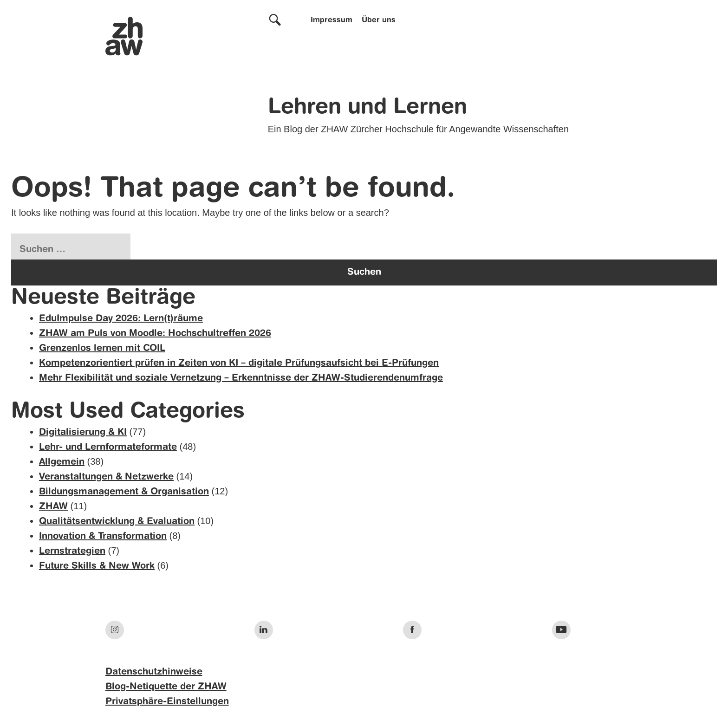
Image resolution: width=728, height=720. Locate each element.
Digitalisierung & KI (83, 433)
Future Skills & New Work (97, 566)
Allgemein (62, 462)
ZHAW (53, 507)
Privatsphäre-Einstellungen (167, 702)
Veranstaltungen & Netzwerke (106, 477)
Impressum (331, 20)
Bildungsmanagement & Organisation (124, 492)
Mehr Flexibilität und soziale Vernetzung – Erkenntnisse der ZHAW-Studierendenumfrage (241, 378)
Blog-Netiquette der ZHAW (166, 687)
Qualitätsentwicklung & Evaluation (117, 522)
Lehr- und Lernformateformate (108, 448)
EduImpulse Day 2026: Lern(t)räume (121, 319)
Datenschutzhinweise (154, 672)
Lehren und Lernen (367, 108)
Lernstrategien (72, 551)
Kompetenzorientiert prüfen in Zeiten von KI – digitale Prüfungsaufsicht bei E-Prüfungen (239, 363)
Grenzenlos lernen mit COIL (102, 349)
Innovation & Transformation (103, 537)
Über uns (379, 20)
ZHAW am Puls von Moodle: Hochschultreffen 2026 (155, 334)
